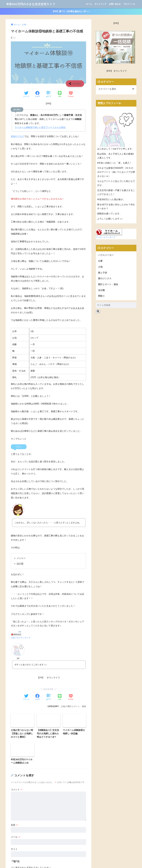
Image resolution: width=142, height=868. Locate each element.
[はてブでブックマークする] (48, 95)
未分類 (101, 291)
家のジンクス (105, 279)
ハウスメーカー (106, 255)
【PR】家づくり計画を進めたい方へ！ (71, 12)
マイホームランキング (106, 237)
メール (16, 751)
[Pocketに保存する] (71, 95)
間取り (101, 296)
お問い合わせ (115, 4)
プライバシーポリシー (83, 865)
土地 (100, 267)
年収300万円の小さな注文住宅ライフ (33, 4)
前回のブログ (18, 137)
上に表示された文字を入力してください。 (32, 782)
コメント (17, 704)
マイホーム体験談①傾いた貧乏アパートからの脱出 (40, 128)
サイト (14, 763)
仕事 (100, 261)
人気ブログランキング (21, 638)
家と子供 (103, 273)
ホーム (89, 4)
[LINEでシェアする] (60, 95)
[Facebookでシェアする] (37, 95)
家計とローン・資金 (108, 285)
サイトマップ (100, 4)
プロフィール (129, 4)
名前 (15, 739)
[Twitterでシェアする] (26, 95)
